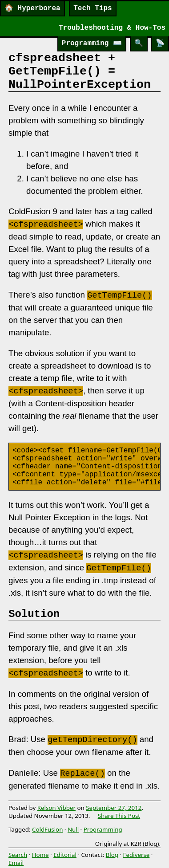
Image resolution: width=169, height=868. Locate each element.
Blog (112, 855)
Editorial (65, 855)
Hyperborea (32, 8)
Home (40, 855)
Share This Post (119, 816)
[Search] (139, 44)
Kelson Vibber (56, 808)
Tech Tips (93, 8)
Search (18, 855)
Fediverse (137, 855)
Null (73, 829)
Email (16, 863)
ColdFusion (47, 829)
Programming (92, 43)
